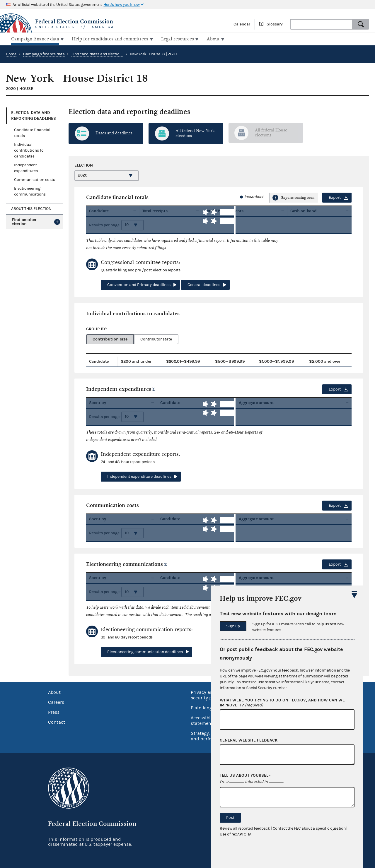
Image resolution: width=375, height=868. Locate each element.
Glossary (275, 24)
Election (84, 164)
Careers (56, 702)
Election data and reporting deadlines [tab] (34, 115)
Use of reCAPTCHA (235, 834)
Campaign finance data (44, 54)
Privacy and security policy (206, 695)
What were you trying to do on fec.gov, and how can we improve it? (282, 703)
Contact (57, 722)
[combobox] (321, 24)
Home (11, 54)
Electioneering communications (125, 564)
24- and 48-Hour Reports (236, 431)
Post (230, 818)
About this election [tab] (31, 208)
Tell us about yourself (245, 775)
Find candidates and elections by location (108, 54)
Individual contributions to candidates (29, 150)
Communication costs (35, 179)
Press (54, 712)
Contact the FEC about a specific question (309, 828)
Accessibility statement (204, 720)
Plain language (207, 707)
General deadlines (204, 284)
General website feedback (249, 740)
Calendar (242, 24)
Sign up (233, 626)
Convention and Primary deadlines (139, 284)
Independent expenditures (119, 388)
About (54, 692)
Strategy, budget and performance (209, 736)
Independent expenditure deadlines (139, 476)
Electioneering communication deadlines (145, 651)
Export (335, 197)
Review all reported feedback (245, 828)
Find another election (24, 221)
